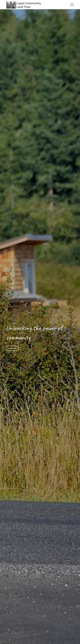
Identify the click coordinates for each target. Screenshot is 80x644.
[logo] (33, 5)
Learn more (12, 348)
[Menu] (71, 5)
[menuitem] (71, 5)
